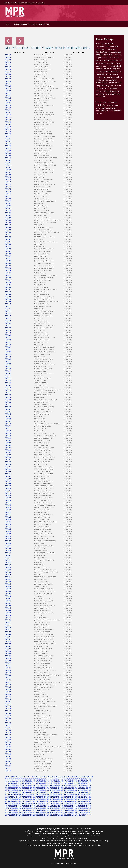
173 (51, 784)
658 (20, 812)
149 (70, 782)
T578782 (8, 203)
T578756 (8, 146)
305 (73, 791)
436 (6, 800)
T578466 (8, 754)
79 (66, 778)
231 (40, 787)
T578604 (8, 474)
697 (42, 814)
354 (37, 794)
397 (70, 796)
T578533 (8, 352)
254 (17, 789)
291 (34, 791)
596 (20, 809)
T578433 (8, 677)
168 (37, 784)
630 (28, 810)
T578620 (8, 510)
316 (17, 793)
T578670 (8, 615)
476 (31, 802)
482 (48, 802)
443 (26, 800)
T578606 (8, 479)
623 (9, 810)
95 (10, 780)
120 (76, 780)
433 (84, 798)
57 (22, 778)
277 (82, 789)
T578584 (8, 448)
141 (48, 782)
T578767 (8, 172)
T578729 (8, 88)
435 (90, 798)
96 (12, 780)
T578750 (8, 131)
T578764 (8, 165)
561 (9, 807)
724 (31, 816)
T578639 (8, 550)
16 (28, 776)
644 (68, 810)
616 (76, 809)
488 (65, 802)
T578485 (8, 244)
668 (48, 812)
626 (17, 810)
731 (51, 816)
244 (76, 787)
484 (54, 802)
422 (54, 798)
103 (28, 780)
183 (79, 784)
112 (54, 780)
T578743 (8, 115)
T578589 (8, 455)
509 (37, 803)
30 (56, 776)
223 (17, 787)
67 (42, 778)
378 (17, 796)
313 (9, 793)
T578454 (8, 728)
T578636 (8, 543)
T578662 (8, 596)
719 (17, 816)
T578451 (8, 720)
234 (48, 787)
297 (51, 791)
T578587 (8, 452)
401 (82, 796)
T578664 (8, 601)
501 (14, 803)
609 (56, 809)
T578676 (8, 627)
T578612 (8, 491)
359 (51, 794)
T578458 (8, 737)
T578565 (8, 414)
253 (14, 789)
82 (72, 778)
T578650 (8, 567)
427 (68, 798)
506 (28, 803)
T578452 (8, 723)
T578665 (8, 603)
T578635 (8, 541)
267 (54, 789)
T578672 (8, 620)
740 (76, 816)
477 (34, 802)
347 (17, 794)
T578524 (8, 330)
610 (59, 809)
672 (59, 812)
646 (73, 810)
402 (84, 796)
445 (31, 800)
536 (26, 805)
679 (79, 812)
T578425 (8, 275)
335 (70, 793)
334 (68, 793)
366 (70, 794)
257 (26, 789)
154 (84, 782)
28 (52, 776)
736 (65, 816)
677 (73, 812)
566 (23, 807)
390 (51, 796)
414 (31, 798)
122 (82, 780)
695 (37, 814)
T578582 (8, 443)
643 (65, 810)
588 (84, 807)
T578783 (8, 206)
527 (87, 803)
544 (48, 805)
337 (76, 793)
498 (6, 803)
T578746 (8, 122)
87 (82, 778)
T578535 (8, 357)
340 (84, 793)
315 (14, 793)
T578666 (8, 606)
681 (84, 812)
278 (84, 789)
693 (31, 814)
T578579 (8, 436)
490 (70, 802)
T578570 (8, 424)
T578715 (8, 60)
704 (62, 814)
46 (88, 776)
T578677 (8, 629)
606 (48, 809)
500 (12, 803)
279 (87, 789)
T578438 (8, 689)
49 (6, 778)
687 (14, 814)
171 (45, 784)
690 (23, 814)
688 (17, 814)
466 (90, 800)
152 (79, 782)
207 (59, 785)
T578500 (8, 287)
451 (48, 800)
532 (14, 805)
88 (84, 778)
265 (48, 789)
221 (12, 787)
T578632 (8, 536)
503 (20, 803)
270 (62, 789)
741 (79, 816)
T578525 (8, 333)
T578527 (8, 337)
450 (45, 800)
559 (90, 805)
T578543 (8, 376)
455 (59, 800)
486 (59, 802)
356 (42, 794)
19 (34, 776)
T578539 (8, 366)
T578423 (8, 273)
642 (62, 810)
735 (62, 816)
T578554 (8, 397)
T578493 (8, 261)
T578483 (8, 239)
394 (62, 796)
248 (87, 787)
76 (60, 778)
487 (62, 802)
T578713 (8, 55)
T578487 (8, 246)
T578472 (8, 768)
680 (82, 812)
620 (87, 809)
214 (79, 785)
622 (6, 810)
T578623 (8, 517)
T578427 (8, 668)
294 (42, 791)
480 (42, 802)
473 (23, 802)
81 (70, 778)
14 (24, 776)
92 (92, 778)
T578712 (8, 665)
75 (58, 778)
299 (56, 791)
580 (62, 807)
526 (84, 803)
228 (31, 787)
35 (66, 776)
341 (87, 793)
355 (40, 794)
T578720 (8, 69)
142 (51, 782)
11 (18, 776)
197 (31, 785)
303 (68, 791)
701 (54, 814)
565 (20, 807)
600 (31, 809)
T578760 (8, 155)
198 (34, 785)
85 (78, 778)
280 (90, 789)
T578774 (8, 187)
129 (14, 782)
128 (12, 782)
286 (20, 791)
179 (68, 784)
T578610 (8, 488)
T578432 (8, 675)
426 (65, 798)
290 (31, 791)
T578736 (8, 100)
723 (28, 816)
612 (65, 809)
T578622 (8, 515)
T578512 (8, 306)
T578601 (8, 469)
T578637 (8, 546)
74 (56, 778)
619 (84, 809)
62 (32, 778)
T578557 (8, 404)
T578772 (8, 182)
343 (6, 794)
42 (80, 776)
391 (54, 796)
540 (37, 805)
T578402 (8, 263)
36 (68, 776)
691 (26, 814)
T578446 (8, 708)
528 (90, 803)
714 (90, 814)
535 (23, 805)
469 (12, 802)
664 (37, 812)
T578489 (8, 251)
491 (73, 802)
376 (12, 796)
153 (82, 782)
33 (62, 776)
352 (31, 794)
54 (16, 778)
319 (26, 793)
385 (37, 796)
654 (9, 812)
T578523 (8, 328)
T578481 (8, 234)
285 (17, 791)
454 (56, 800)
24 (44, 776)
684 (6, 814)
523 (76, 803)
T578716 (8, 62)
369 (79, 794)
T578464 (8, 749)
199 (37, 785)
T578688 (8, 644)
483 (51, 802)
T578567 (8, 416)
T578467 (8, 756)
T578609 (8, 486)
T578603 (8, 471)
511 (42, 803)
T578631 (8, 527)
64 (36, 778)
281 (6, 791)
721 (23, 816)
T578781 (8, 201)
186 (87, 784)
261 (37, 789)
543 (45, 805)
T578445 (8, 706)
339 (82, 793)
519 (65, 803)
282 (9, 791)
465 (87, 800)
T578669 (8, 613)
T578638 (8, 548)
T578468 (8, 759)
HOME (8, 24)
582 (68, 807)
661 (28, 812)
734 (59, 816)
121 (79, 780)
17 (30, 776)
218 (90, 785)
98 (16, 780)
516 (56, 803)
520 (68, 803)
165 (28, 784)
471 (17, 802)
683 (90, 812)
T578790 (8, 222)
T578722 (8, 74)
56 (20, 778)
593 (12, 809)
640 (56, 810)
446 (34, 800)
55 (18, 778)
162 (20, 784)
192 (17, 785)
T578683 (8, 637)
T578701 (8, 663)
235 (51, 787)
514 (51, 803)
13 (22, 776)
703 (59, 814)
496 (87, 802)
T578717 (8, 64)
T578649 (8, 565)
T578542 (8, 373)
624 (12, 810)
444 (28, 800)
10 (16, 776)
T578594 (8, 464)
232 (42, 787)
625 (14, 810)
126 (6, 782)
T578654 (8, 577)
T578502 (8, 289)
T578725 (8, 79)
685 (9, 814)
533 (17, 805)
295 (45, 791)
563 (14, 807)
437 (9, 800)
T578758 (8, 151)
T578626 (8, 519)
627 (20, 810)
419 (45, 798)
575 (48, 807)
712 (84, 814)
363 (62, 794)
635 (42, 810)
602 (37, 809)
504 (23, 803)
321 (31, 793)
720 (20, 816)
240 (65, 787)
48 (92, 776)
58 (24, 778)
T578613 (8, 493)
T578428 (8, 670)
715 (6, 816)
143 (54, 782)
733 (56, 816)
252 (12, 789)
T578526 (8, 335)
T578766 (8, 170)
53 (14, 778)
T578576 (8, 431)
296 (48, 791)
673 (62, 812)
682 (87, 812)
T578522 (8, 325)
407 (12, 798)
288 (26, 791)
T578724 (8, 76)
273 (70, 789)
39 (74, 776)
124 (87, 780)
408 (14, 798)
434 (87, 798)
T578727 (8, 84)
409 (17, 798)
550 (65, 805)
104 (31, 780)
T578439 (8, 692)
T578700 (8, 661)
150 (73, 782)
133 (26, 782)
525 (82, 803)
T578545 (8, 380)
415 (34, 798)
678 (76, 812)
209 (65, 785)
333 (65, 793)
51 (10, 778)
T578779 (8, 196)
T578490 (8, 254)
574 (45, 807)
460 (73, 800)
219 (6, 787)
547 (56, 805)
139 (42, 782)
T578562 (8, 412)
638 (51, 810)
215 (82, 785)
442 (23, 800)
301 (62, 791)
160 (14, 784)
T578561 (8, 409)
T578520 (8, 321)
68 (44, 778)
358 (48, 794)
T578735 (8, 98)
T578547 (8, 385)
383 (31, 796)
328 (51, 793)
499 (9, 803)
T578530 (8, 345)
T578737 (8, 103)
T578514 (8, 311)
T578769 (8, 177)
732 (54, 816)
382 (28, 796)
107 (40, 780)
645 (70, 810)
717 (12, 816)
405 (6, 798)
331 (59, 793)
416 (37, 798)
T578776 (8, 191)
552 (70, 805)
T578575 (8, 428)
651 (87, 810)
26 (48, 776)
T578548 (8, 388)
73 (54, 778)
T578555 (8, 400)
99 (18, 780)
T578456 (8, 732)
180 (70, 784)
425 (62, 798)
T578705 (8, 230)
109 (45, 780)
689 (20, 814)
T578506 (8, 299)
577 (54, 807)
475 (28, 802)
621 (90, 809)
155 (87, 782)
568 (28, 807)
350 (26, 794)
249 (90, 787)
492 (76, 802)
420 (48, 798)
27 (50, 776)
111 (51, 780)
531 (12, 805)
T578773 (8, 184)
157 (6, 784)
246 (82, 787)
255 (20, 789)
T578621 (8, 512)
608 (54, 809)
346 (14, 794)
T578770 (8, 179)
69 (46, 778)
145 (59, 782)
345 (12, 794)
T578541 (8, 371)
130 (17, 782)
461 (76, 800)
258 (28, 789)
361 (56, 794)
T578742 (8, 112)
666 (42, 812)
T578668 (8, 610)
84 (76, 778)
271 (65, 789)
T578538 (8, 364)
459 (70, 800)
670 (54, 812)
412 (26, 798)
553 (73, 805)
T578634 (8, 538)
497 (90, 802)
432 (82, 798)
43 (82, 776)
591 (6, 809)
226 (26, 787)
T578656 (8, 582)
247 (84, 787)
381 (26, 796)
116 (65, 780)
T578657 (8, 584)
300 (59, 791)
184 (82, 784)
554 (76, 805)
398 (73, 796)
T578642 (8, 555)
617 (79, 809)
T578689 (8, 646)
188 (6, 785)
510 (40, 803)
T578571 (8, 426)
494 (82, 802)
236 (54, 787)
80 (68, 778)
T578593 (8, 462)
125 (90, 780)
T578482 (8, 237)
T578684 (8, 639)
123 (84, 780)
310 (87, 791)
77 (62, 778)
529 (6, 805)
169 (40, 784)
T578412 (8, 268)
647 (76, 810)
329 (54, 793)
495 (84, 802)
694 (34, 814)
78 (64, 778)
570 (34, 807)
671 (56, 812)
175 (56, 784)
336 (73, 793)
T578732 (8, 96)
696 (40, 814)
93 (6, 780)
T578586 (8, 450)
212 (73, 785)
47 (90, 776)
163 (23, 784)
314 (12, 793)
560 (6, 807)
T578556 (8, 402)
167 (34, 784)
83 (74, 778)
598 (26, 809)
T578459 (8, 740)
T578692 (8, 651)
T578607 (8, 481)
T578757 (8, 148)
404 (90, 796)
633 (37, 810)
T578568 (8, 419)
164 (26, 784)
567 (26, 807)
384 (34, 796)
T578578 (8, 433)
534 (20, 805)
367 (73, 794)
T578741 (8, 110)
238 (59, 787)
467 (6, 802)
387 (42, 796)
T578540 (8, 369)
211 (70, 785)
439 (14, 800)
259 (31, 789)
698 (45, 814)
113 (56, 780)
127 (9, 782)
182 (76, 784)
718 (14, 816)
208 (62, 785)
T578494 (8, 280)
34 (64, 776)
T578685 (8, 641)
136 (34, 782)
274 (73, 789)
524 (79, 803)
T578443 (8, 701)
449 (42, 800)
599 (28, 809)
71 (50, 778)
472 (20, 802)
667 (45, 812)
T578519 (8, 318)
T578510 (8, 304)
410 (20, 798)
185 (84, 784)
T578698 (8, 658)
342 (90, 793)
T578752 (8, 136)
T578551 (8, 392)
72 (52, 778)
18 (32, 776)
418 (42, 798)
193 (20, 785)
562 (12, 807)
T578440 (8, 694)
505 (26, 803)
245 (79, 787)
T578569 (8, 421)
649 (82, 810)
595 (17, 809)
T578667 (8, 608)
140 (45, 782)
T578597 (8, 467)
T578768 (8, 175)
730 (48, 816)
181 (73, 784)
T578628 (8, 524)
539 (34, 805)
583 (70, 807)
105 (34, 780)
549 (62, 805)
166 (31, 784)
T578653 (8, 574)
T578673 (8, 622)
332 (62, 793)
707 (70, 814)
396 (68, 796)
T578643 (8, 558)
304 (70, 791)
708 (73, 814)
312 (6, 793)
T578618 (8, 505)
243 (73, 787)
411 (23, 798)
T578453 (8, 725)
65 (38, 778)
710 (79, 814)
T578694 (8, 653)
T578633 (8, 529)
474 (26, 802)
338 (79, 793)
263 (42, 789)
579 (59, 807)
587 (82, 807)
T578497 (8, 285)
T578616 (8, 500)
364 (65, 794)
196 (28, 785)
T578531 (8, 347)
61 (30, 778)
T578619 (8, 507)
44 (84, 776)
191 (14, 785)
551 (68, 805)
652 (90, 810)
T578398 (8, 270)
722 (26, 816)
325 (42, 793)
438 (12, 800)
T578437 (8, 687)
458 (68, 800)
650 (84, 810)
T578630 (8, 534)
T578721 (8, 72)
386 (40, 796)
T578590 (8, 457)
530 (9, 805)
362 (59, 794)
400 (79, 796)
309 (84, 791)
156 (90, 782)
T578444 (8, 704)
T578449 (8, 716)
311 (90, 791)
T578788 (8, 218)
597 (23, 809)
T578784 (8, 208)
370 (82, 794)
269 (59, 789)
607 (51, 809)
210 (68, 785)
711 (82, 814)
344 (9, 794)
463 (82, 800)
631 (31, 810)
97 (14, 780)
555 (79, 805)
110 (48, 780)
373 (90, 794)
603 (40, 809)
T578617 (8, 503)
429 (73, 798)
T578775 (8, 189)
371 (84, 794)
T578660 (8, 591)
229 (34, 787)
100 (20, 780)
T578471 (8, 766)
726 (37, 816)
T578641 (8, 553)
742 (82, 816)
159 (12, 784)
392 (56, 796)
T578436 (8, 685)
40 (76, 776)
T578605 (8, 476)
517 (59, 803)
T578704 (8, 227)
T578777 (8, 194)
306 (76, 791)
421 (51, 798)
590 (90, 807)
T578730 (8, 91)
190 (12, 785)
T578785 (8, 210)
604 (42, 809)
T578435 (8, 682)
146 (62, 782)
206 (56, 785)
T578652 (8, 572)
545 (51, 805)
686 (12, 814)
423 (56, 798)
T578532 (8, 349)
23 (42, 776)
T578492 (8, 258)
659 (23, 812)
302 (65, 791)
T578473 (8, 771)
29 (54, 776)
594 (14, 809)
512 (45, 803)
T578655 (8, 579)
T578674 (8, 625)
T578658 (8, 586)
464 (84, 800)
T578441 (8, 697)
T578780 (8, 199)
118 (70, 780)
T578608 (8, 483)
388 (45, 796)
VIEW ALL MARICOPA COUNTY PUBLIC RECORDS (32, 24)
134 (28, 782)
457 (65, 800)
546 (54, 805)
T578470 (8, 764)
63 (34, 778)
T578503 (8, 292)
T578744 (8, 117)
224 (20, 787)
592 (9, 809)
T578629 (8, 531)
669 (51, 812)
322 (34, 793)
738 (70, 816)
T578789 (8, 220)
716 (9, 816)
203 (48, 785)
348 (20, 794)
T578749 (8, 129)
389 (48, 796)
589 (87, 807)
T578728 (8, 86)
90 (88, 778)
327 (48, 793)
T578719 (8, 67)
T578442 (8, 699)
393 (59, 796)
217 (87, 785)
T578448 (8, 713)
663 (34, 812)
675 (68, 812)
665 (40, 812)
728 (42, 816)
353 (34, 794)
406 (9, 798)
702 (56, 814)
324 (40, 793)
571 (37, 807)
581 (65, 807)
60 (28, 778)
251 (9, 789)
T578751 (8, 134)
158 (9, 784)
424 (59, 798)
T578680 (8, 634)
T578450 (8, 718)
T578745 (8, 120)
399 (76, 796)
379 (20, 796)
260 (34, 789)
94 (8, 780)
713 (87, 814)
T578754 (8, 141)
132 (23, 782)
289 (28, 791)
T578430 (8, 673)
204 (51, 785)
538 (31, 805)
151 (76, 782)
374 (6, 796)
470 (14, 802)
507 (31, 803)
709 (76, 814)
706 (68, 814)
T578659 (8, 589)
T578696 (8, 656)
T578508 (8, 301)
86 (80, 778)
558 (87, 805)
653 (6, 812)
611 (62, 809)
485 (56, 802)
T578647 (8, 562)
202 (45, 785)
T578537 (8, 361)
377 (14, 796)
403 (87, 796)
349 (23, 794)
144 (56, 782)
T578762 (8, 160)
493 (79, 802)
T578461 (8, 744)
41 (78, 776)
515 (54, 803)
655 (12, 812)
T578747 (8, 124)
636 (45, 810)
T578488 (8, 249)
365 (68, 794)
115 (62, 780)
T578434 (8, 680)
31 (58, 776)
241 (68, 787)
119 (73, 780)
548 (59, 805)
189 (9, 785)
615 (73, 809)
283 (12, 791)
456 (62, 800)
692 (28, 814)
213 (76, 785)
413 (28, 798)
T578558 (8, 407)
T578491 (8, 256)
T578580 (8, 438)
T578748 (8, 127)
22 (40, 776)
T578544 (8, 378)
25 (46, 776)
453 (54, 800)
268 (56, 789)
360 (54, 794)
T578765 (8, 167)
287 (23, 791)
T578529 (8, 342)
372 (87, 794)
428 (70, 798)
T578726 (8, 81)
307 (79, 791)
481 (45, 802)
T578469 (8, 761)
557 (84, 805)
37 (70, 776)
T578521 (8, 323)
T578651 (8, 570)
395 (65, 796)
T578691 (8, 649)
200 (40, 785)
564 (17, 807)
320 (28, 793)
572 (40, 807)
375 (9, 796)
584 (73, 807)
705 (65, 814)
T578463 (8, 747)
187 (90, 784)
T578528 (8, 340)
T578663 (8, 598)
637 (48, 810)
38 (72, 776)
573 (42, 807)
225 (23, 787)
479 (40, 802)
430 (76, 798)
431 (79, 798)
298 (54, 791)
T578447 (8, 711)
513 (48, 803)
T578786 (8, 213)
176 (59, 784)
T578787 (8, 215)
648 (79, 810)
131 (20, 782)
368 (76, 794)
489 (68, 802)
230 (37, 787)
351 (28, 794)
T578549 (8, 390)
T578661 (8, 594)
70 (48, 778)
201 (42, 785)
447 (37, 800)
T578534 (8, 354)
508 (34, 803)
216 (84, 785)
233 (45, 787)
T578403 (8, 266)
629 (26, 810)
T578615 (8, 498)
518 (62, 803)
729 (45, 816)
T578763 (8, 163)
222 (14, 787)
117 (68, 780)
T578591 (8, 459)
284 (14, 791)
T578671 (8, 618)
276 (79, 789)
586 (79, 807)
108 (42, 780)
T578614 (8, 495)
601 (34, 809)
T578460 (8, 742)
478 (37, 802)
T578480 (8, 232)
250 (6, 789)
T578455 (8, 730)
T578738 (8, 105)
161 (17, 784)
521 (70, 803)
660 (26, 812)
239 (62, 787)
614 (70, 809)
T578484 (8, 242)
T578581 (8, 440)
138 (40, 782)
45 (86, 776)
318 (23, 793)
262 (40, 789)
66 (40, 778)
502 (17, 803)
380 (23, 796)
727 (40, 816)
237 (56, 787)
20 (36, 776)
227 (28, 787)
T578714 (8, 57)
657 (17, 812)
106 (37, 780)
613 (68, 809)
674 (65, 812)
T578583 (8, 445)
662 (31, 812)
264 (45, 789)
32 (60, 776)
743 (84, 816)
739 (73, 816)
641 (59, 810)
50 (8, 778)
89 (86, 778)
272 (68, 789)
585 (76, 807)
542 (42, 805)
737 (68, 816)
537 (28, 805)
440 (17, 800)
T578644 (8, 560)
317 (20, 793)
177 (62, 784)
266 (51, 789)
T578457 (8, 735)
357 (45, 794)
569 (31, 807)
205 (54, 785)
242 (70, 787)
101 (23, 780)
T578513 (8, 309)
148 (68, 782)
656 (14, 812)
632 (34, 810)
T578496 (8, 282)
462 (79, 800)
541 (40, 805)
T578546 (8, 383)
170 (42, 784)
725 (34, 816)
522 (73, 803)
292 (37, 791)
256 (23, 789)
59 (26, 778)
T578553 (8, 395)
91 (90, 778)
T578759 (8, 153)
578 (56, 807)
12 (20, 776)
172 (48, 784)
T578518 (8, 316)
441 (20, 800)
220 (9, 787)
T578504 (8, 294)
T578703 (8, 225)
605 (45, 809)
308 (82, 791)
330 (56, 793)
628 (23, 810)
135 (31, 782)
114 (59, 780)
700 (51, 814)
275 (76, 789)
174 (54, 784)
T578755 (8, 143)
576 (51, 807)
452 (51, 800)
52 (12, 778)
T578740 (8, 108)
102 (26, 780)
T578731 (8, 93)
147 (65, 782)
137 (37, 782)
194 (23, 785)
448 (40, 800)
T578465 (8, 752)
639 (54, 810)
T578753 (8, 139)
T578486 (8, 278)
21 (38, 776)
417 (40, 798)
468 (9, 802)
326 (45, 793)
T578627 (8, 522)
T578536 (8, 359)
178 (65, 784)
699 (48, 814)
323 (37, 793)
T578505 (8, 297)
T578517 (8, 313)
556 (82, 805)
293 (40, 791)
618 (82, 809)
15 (26, 776)
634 (40, 810)
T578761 (8, 158)
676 (70, 812)
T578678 (8, 632)
